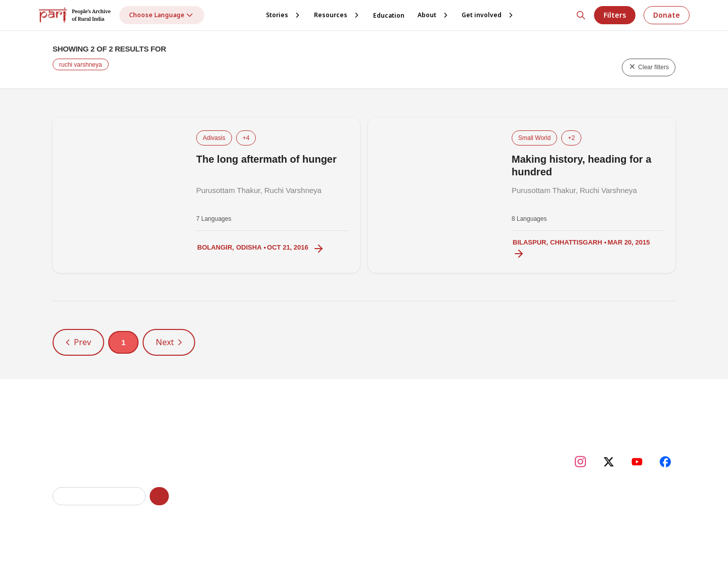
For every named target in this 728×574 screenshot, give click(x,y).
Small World (534, 138)
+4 (246, 138)
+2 (571, 138)
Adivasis (214, 138)
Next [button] (169, 342)
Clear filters (649, 67)
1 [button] (123, 342)
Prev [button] (78, 342)
